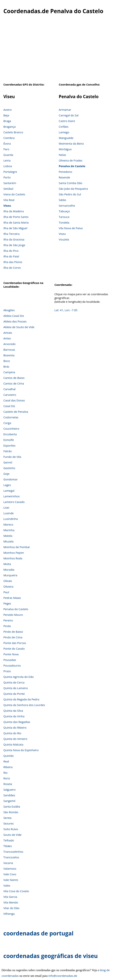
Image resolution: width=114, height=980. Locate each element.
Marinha (9, 530)
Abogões (9, 310)
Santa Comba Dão (71, 183)
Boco (7, 361)
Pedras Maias (12, 598)
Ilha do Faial (11, 256)
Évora (7, 143)
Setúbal (8, 189)
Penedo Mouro (13, 615)
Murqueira (10, 575)
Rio (5, 773)
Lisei (6, 507)
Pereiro (8, 620)
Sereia (7, 818)
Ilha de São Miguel (15, 228)
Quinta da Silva (13, 711)
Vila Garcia (10, 897)
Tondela (64, 222)
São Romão (11, 812)
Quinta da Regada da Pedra (21, 699)
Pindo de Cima (13, 637)
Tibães (8, 846)
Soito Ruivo (11, 829)
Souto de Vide (12, 835)
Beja (6, 115)
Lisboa (8, 166)
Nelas (62, 155)
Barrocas (9, 350)
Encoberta (10, 434)
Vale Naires (11, 880)
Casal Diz (9, 406)
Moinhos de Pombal (17, 547)
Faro (6, 149)
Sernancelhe (67, 206)
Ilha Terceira (11, 234)
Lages (7, 485)
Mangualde (66, 138)
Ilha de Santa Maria (16, 222)
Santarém (10, 183)
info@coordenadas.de (63, 976)
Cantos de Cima (14, 383)
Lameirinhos (12, 496)
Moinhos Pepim (14, 553)
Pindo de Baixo (13, 632)
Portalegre (10, 172)
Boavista (9, 355)
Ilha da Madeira (14, 211)
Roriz (7, 778)
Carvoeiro (10, 395)
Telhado (9, 840)
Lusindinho (11, 519)
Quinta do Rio (12, 733)
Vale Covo (10, 874)
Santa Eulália (12, 806)
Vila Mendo (11, 902)
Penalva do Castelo (72, 166)
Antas (7, 338)
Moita (7, 564)
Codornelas (11, 417)
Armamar (65, 110)
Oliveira (8, 586)
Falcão (8, 451)
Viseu (7, 206)
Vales (7, 885)
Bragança (9, 127)
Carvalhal (9, 389)
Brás (6, 366)
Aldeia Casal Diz (14, 316)
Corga (7, 423)
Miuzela (8, 541)
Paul (6, 592)
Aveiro (8, 110)
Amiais (8, 333)
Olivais (8, 581)
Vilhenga (9, 914)
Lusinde (9, 513)
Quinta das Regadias (17, 722)
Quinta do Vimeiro (15, 739)
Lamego (64, 132)
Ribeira (8, 767)
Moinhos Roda (13, 558)
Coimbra (9, 138)
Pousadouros (12, 665)
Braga (7, 121)
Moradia (9, 570)
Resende (64, 177)
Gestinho (9, 468)
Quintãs (9, 756)
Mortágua (65, 149)
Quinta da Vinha (14, 716)
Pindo (7, 626)
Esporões (9, 445)
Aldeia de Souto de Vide (19, 327)
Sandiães (9, 795)
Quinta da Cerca (14, 682)
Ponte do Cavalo (14, 649)
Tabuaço (64, 211)
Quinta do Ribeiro (15, 727)
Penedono (66, 172)
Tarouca (64, 217)
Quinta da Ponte (14, 694)
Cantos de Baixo (14, 378)
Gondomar (11, 479)
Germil (8, 462)
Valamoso (10, 868)
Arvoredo (9, 344)
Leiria (7, 160)
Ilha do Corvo (12, 268)
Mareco (8, 524)
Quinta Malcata (13, 744)
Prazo (7, 671)
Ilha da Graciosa (14, 239)
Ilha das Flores (13, 262)
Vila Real (9, 200)
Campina (9, 372)
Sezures (9, 823)
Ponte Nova (11, 654)
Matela (8, 536)
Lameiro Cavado (14, 502)
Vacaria (8, 863)
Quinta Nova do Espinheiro (21, 750)
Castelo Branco (13, 132)
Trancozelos (11, 857)
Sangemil (9, 801)
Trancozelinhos (13, 852)
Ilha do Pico (11, 251)
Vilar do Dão (11, 908)
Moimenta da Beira (71, 143)
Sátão (62, 200)
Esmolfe (9, 440)
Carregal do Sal (69, 115)
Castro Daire (67, 121)
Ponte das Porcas (15, 643)
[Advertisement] (57, 51)
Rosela (8, 784)
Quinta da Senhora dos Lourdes (24, 705)
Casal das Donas (14, 400)
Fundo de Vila (12, 457)
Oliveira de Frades (71, 160)
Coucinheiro (11, 429)
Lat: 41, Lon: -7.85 (66, 310)
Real (6, 761)
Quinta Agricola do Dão (19, 677)
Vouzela (64, 239)
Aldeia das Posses (15, 321)
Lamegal (9, 491)
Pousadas (10, 660)
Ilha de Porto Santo (16, 217)
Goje (6, 474)
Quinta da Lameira (16, 688)
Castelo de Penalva (16, 412)
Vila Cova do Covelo (16, 891)
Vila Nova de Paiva (71, 228)
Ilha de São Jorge (14, 245)
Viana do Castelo (14, 194)
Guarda (8, 155)
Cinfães (64, 127)
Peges (7, 603)
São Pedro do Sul (70, 194)
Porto (7, 177)
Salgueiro (9, 790)
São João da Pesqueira (73, 189)
